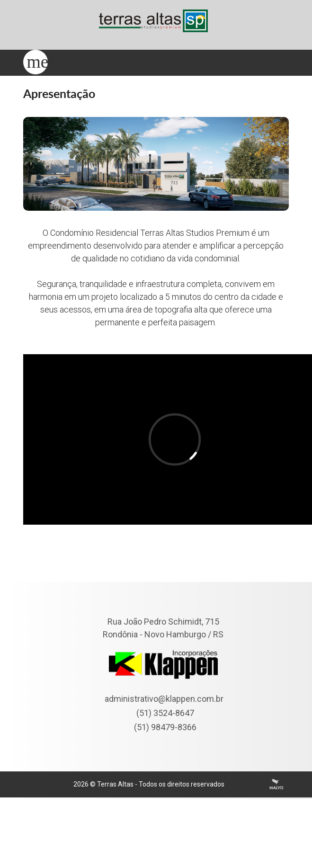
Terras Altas (115, 784)
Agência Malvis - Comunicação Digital (276, 784)
